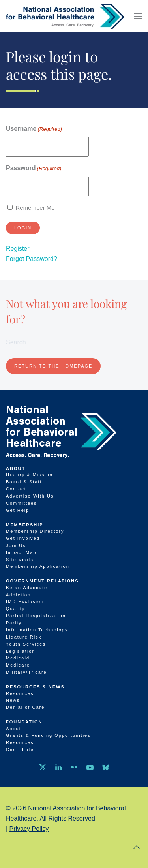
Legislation (21, 651)
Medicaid (18, 658)
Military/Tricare (26, 672)
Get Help (18, 510)
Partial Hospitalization (36, 616)
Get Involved (23, 538)
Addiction (18, 595)
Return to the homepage (53, 366)
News (13, 700)
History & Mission (29, 475)
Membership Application (38, 566)
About (16, 468)
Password (34, 168)
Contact (16, 489)
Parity (14, 623)
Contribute (20, 750)
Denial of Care (25, 707)
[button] (138, 16)
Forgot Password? (32, 259)
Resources (20, 693)
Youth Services (26, 644)
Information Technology (37, 630)
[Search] (74, 342)
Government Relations (42, 581)
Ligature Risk (24, 637)
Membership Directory (35, 531)
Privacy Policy (29, 829)
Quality (15, 609)
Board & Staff (24, 482)
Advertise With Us (30, 496)
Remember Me (35, 208)
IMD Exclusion (25, 601)
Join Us (16, 545)
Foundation (24, 722)
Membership (25, 525)
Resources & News (35, 687)
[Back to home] (65, 16)
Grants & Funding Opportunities (48, 735)
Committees (22, 503)
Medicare (18, 665)
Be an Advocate (27, 588)
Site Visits (20, 560)
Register (18, 249)
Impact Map (21, 552)
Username (34, 129)
